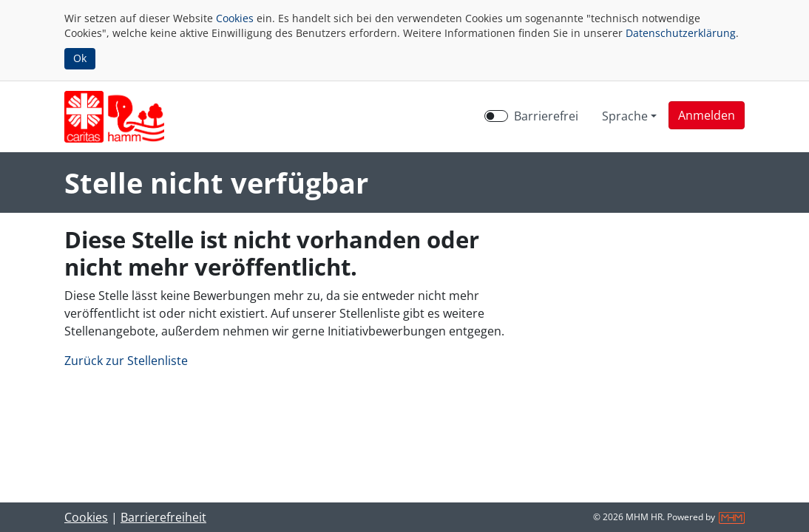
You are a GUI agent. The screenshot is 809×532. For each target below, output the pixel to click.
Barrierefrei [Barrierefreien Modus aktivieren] (546, 116)
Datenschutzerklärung (681, 33)
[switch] (496, 116)
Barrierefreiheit (163, 517)
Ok (80, 58)
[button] (707, 115)
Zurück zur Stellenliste (126, 361)
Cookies (235, 18)
